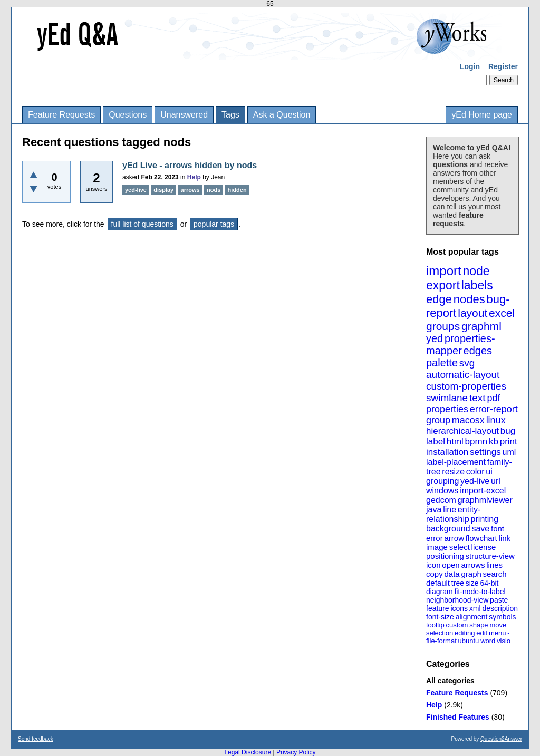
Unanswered (184, 115)
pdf (493, 398)
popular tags (214, 224)
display (163, 190)
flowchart (481, 538)
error (435, 538)
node (476, 271)
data (452, 574)
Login (470, 66)
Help (434, 705)
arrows (473, 565)
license (484, 547)
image (437, 547)
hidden (237, 190)
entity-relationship (453, 514)
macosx (468, 420)
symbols (502, 617)
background (448, 529)
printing (485, 519)
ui (489, 472)
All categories (450, 681)
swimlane (447, 398)
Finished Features (458, 717)
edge (439, 299)
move (498, 625)
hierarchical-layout (462, 431)
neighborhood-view (457, 600)
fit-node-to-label (480, 592)
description (500, 608)
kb (494, 442)
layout (472, 313)
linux (496, 420)
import (444, 271)
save (480, 529)
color (475, 472)
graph (471, 574)
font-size (440, 617)
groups (443, 326)
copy (435, 574)
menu (498, 633)
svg (467, 363)
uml (509, 452)
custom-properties (466, 386)
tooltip (435, 625)
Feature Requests (61, 115)
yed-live (475, 481)
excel (502, 313)
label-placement (456, 462)
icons (459, 608)
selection (440, 633)
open (451, 565)
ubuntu (469, 641)
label (436, 442)
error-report (494, 409)
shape (479, 625)
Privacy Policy (296, 752)
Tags (230, 115)
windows (442, 491)
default (438, 583)
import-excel (483, 491)
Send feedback (36, 739)
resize (453, 472)
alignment (472, 617)
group (438, 420)
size (472, 583)
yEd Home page (482, 115)
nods (214, 190)
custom (457, 625)
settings (485, 452)
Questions (128, 115)
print (509, 442)
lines (494, 565)
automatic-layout (463, 375)
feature (438, 608)
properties (447, 409)
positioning (445, 556)
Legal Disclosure (248, 752)
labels (477, 285)
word (488, 641)
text (478, 398)
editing (465, 633)
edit (482, 633)
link (505, 538)
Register (503, 66)
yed (435, 338)
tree (458, 583)
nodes (469, 299)
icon (433, 565)
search (495, 574)
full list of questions (142, 224)
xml (475, 608)
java (434, 510)
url (496, 481)
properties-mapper (461, 345)
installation (447, 452)
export (443, 285)
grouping (442, 481)
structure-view (490, 556)
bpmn (476, 442)
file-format (441, 641)
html (455, 442)
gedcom (441, 500)
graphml (481, 326)
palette (442, 363)
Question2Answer (501, 739)
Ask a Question (282, 115)
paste (499, 600)
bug (508, 431)
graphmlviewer (485, 500)
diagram (440, 592)
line (450, 510)
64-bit (489, 583)
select (460, 547)
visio (504, 641)
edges (478, 351)
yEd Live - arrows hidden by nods (190, 165)
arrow (454, 538)
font (498, 529)
